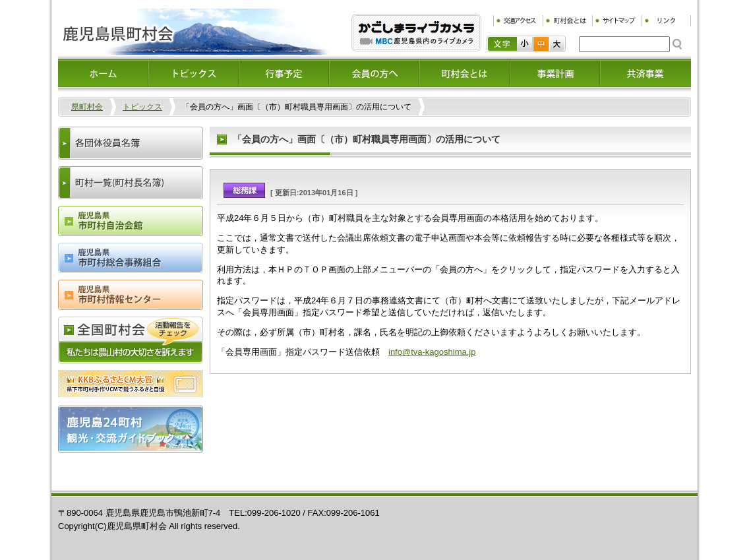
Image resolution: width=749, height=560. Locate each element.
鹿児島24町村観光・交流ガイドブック (131, 429)
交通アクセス (518, 21)
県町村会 (87, 107)
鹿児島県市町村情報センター (131, 295)
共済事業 (645, 73)
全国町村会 (131, 340)
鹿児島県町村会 (195, 32)
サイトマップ (617, 21)
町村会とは (567, 21)
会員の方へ (374, 73)
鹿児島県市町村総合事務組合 (131, 258)
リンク (666, 21)
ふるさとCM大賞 (131, 384)
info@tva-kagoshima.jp (432, 352)
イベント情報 (284, 73)
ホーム (103, 73)
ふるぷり (416, 33)
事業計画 (555, 73)
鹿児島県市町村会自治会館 (131, 221)
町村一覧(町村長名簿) (131, 183)
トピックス (194, 73)
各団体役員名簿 (131, 143)
